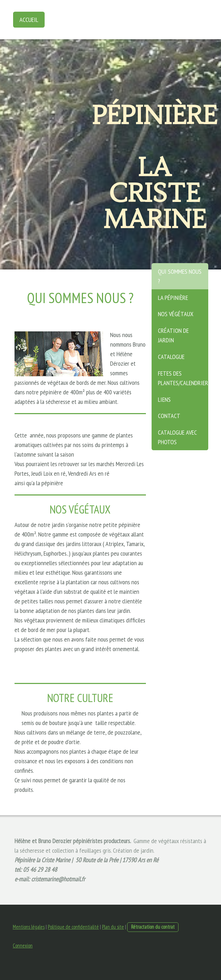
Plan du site (113, 927)
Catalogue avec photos (177, 437)
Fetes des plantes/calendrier (183, 378)
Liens (164, 399)
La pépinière (173, 298)
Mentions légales (29, 927)
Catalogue (171, 357)
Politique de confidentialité (73, 927)
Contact (169, 416)
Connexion (23, 946)
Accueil (29, 20)
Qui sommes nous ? (180, 276)
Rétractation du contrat (153, 927)
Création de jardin (173, 335)
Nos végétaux (176, 314)
